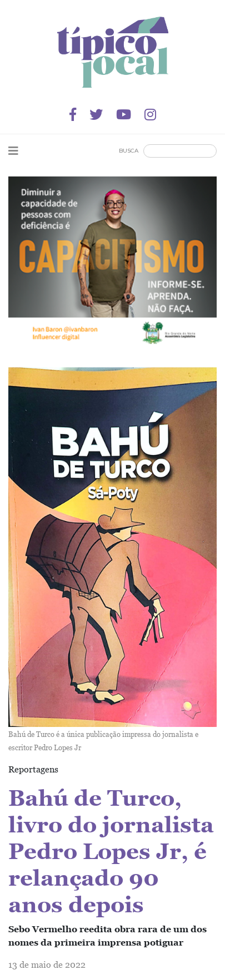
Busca (129, 151)
